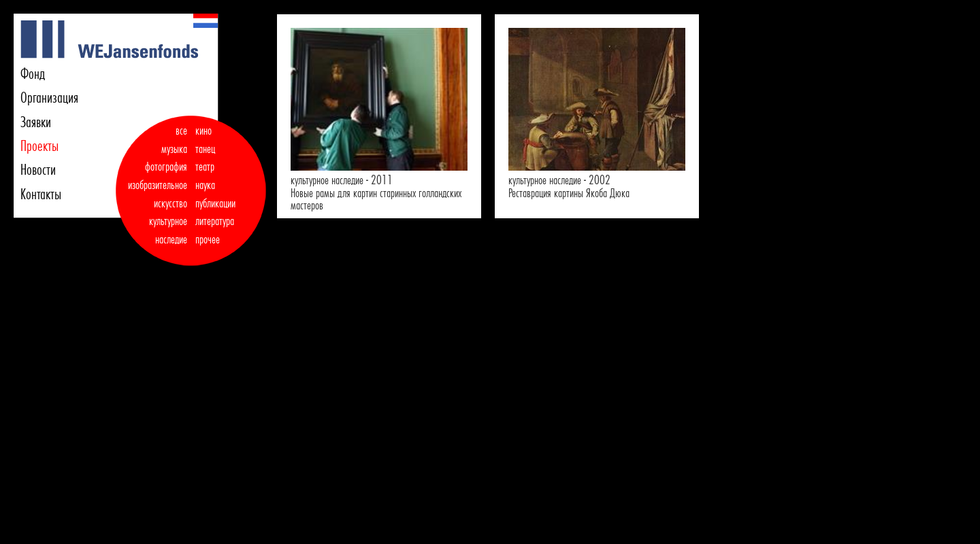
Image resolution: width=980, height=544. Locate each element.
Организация (49, 97)
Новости (38, 169)
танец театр (205, 158)
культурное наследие (168, 230)
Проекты (39, 146)
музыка (174, 149)
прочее (208, 239)
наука (205, 185)
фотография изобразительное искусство (158, 185)
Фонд (33, 73)
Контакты (41, 194)
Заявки (36, 122)
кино (203, 131)
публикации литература (215, 213)
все (181, 131)
